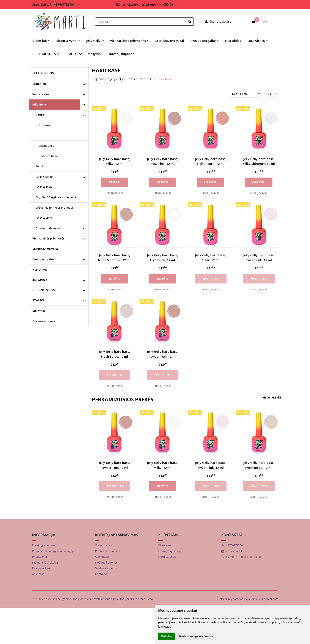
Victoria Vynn (41, 94)
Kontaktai (101, 574)
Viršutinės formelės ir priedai (54, 208)
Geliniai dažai (44, 218)
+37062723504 (62, 4)
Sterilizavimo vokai (170, 41)
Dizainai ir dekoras (48, 228)
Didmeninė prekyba (45, 562)
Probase (44, 125)
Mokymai (95, 54)
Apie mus (38, 574)
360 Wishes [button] (256, 41)
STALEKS (38, 300)
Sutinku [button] (167, 636)
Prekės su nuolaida (108, 551)
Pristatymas (40, 557)
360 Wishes (40, 280)
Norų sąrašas (167, 557)
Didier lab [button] (40, 41)
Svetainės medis (106, 568)
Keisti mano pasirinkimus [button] (196, 636)
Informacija (44, 535)
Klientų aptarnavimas (117, 535)
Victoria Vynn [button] (66, 41)
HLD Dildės (233, 41)
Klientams (168, 535)
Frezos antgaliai (43, 259)
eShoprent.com (269, 599)
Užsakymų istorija (170, 551)
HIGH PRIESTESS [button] (44, 54)
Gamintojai (102, 557)
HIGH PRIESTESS (44, 290)
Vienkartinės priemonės (48, 238)
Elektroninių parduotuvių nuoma (237, 599)
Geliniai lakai (44, 187)
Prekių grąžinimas (44, 545)
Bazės (40, 115)
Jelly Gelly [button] (93, 41)
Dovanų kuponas (122, 54)
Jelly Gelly (39, 104)
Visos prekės (272, 397)
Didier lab (39, 84)
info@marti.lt (232, 551)
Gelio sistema (45, 177)
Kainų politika (41, 568)
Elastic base (47, 146)
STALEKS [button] (72, 54)
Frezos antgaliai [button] (204, 41)
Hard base (46, 135)
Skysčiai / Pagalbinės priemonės (57, 197)
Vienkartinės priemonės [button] (128, 41)
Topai (39, 166)
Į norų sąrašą (114, 193)
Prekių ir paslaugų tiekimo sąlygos (54, 551)
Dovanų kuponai (106, 562)
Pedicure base (48, 156)
